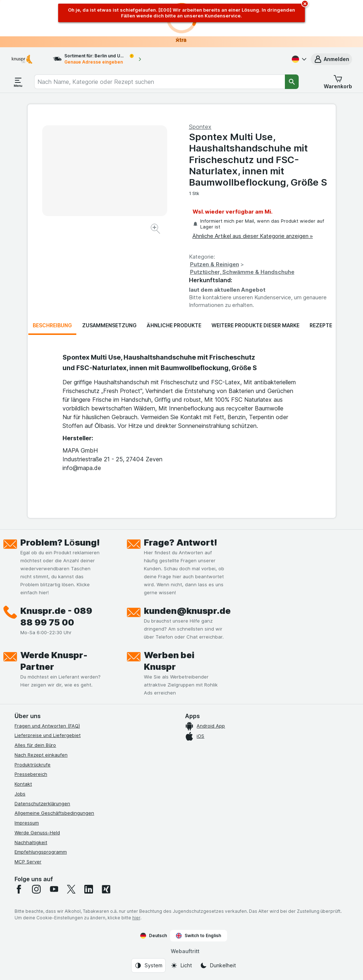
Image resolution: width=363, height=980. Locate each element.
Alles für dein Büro (35, 745)
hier (136, 918)
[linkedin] (89, 889)
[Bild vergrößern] (156, 230)
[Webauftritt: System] (148, 965)
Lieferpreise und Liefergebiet (48, 735)
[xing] (106, 889)
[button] (331, 59)
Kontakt (23, 784)
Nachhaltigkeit (31, 842)
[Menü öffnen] (18, 82)
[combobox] (160, 82)
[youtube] (54, 889)
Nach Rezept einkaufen (41, 755)
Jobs (20, 794)
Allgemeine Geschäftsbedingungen (54, 813)
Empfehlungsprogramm (41, 852)
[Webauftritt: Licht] (181, 965)
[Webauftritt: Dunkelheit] (218, 965)
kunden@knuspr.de (187, 611)
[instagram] (36, 889)
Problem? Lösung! (60, 542)
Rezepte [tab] (321, 325)
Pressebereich (31, 774)
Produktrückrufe (33, 765)
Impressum (27, 823)
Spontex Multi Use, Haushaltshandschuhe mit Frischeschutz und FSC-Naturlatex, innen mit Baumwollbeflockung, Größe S (258, 159)
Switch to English (199, 936)
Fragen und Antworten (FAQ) (47, 726)
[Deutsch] (298, 59)
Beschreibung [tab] (52, 325)
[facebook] (19, 889)
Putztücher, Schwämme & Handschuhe (242, 272)
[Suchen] (292, 82)
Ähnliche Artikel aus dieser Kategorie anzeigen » (253, 236)
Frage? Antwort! (181, 542)
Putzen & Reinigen (215, 264)
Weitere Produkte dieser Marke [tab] (255, 325)
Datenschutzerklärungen (42, 803)
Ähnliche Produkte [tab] (174, 325)
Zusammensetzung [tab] (109, 325)
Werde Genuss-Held (37, 833)
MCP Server (28, 862)
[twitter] (71, 889)
